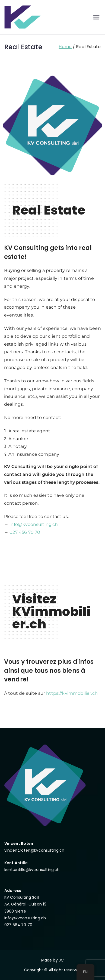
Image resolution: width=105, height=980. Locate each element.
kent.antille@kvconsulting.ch (32, 870)
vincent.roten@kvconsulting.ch (34, 850)
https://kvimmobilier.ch (72, 693)
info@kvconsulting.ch (34, 524)
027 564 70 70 (18, 925)
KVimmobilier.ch (52, 618)
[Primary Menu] (96, 17)
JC (61, 960)
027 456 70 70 (25, 532)
